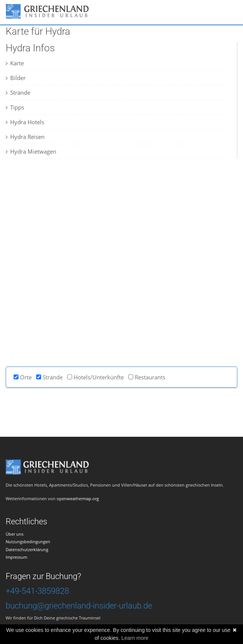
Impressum (16, 557)
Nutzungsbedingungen (28, 542)
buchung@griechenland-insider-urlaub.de (79, 606)
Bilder (16, 78)
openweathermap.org (78, 498)
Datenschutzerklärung (27, 549)
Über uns (15, 534)
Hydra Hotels (25, 122)
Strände (18, 92)
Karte (15, 63)
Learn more (135, 638)
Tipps (15, 107)
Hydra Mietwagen (31, 151)
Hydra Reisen (25, 137)
